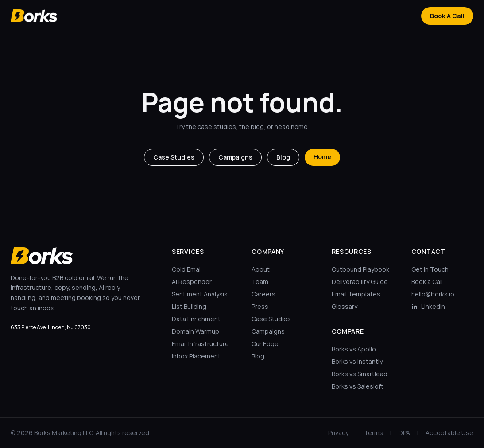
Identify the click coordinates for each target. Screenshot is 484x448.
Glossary (345, 306)
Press (260, 306)
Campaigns (235, 157)
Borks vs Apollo (354, 349)
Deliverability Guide (360, 282)
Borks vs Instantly (357, 361)
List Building (189, 306)
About (261, 269)
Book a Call (427, 282)
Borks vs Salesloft (358, 386)
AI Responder (192, 282)
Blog (283, 157)
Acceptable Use (449, 433)
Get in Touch (430, 269)
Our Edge (265, 344)
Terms (374, 433)
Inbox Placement (196, 356)
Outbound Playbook (360, 269)
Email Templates (356, 294)
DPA (404, 433)
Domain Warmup (196, 331)
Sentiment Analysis (200, 294)
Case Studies (174, 157)
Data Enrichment (196, 319)
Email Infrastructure (200, 344)
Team (260, 282)
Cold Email (187, 269)
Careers (263, 294)
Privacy (338, 433)
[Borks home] (34, 16)
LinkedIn (428, 306)
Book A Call (447, 16)
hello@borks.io (433, 294)
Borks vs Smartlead (360, 374)
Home (322, 157)
